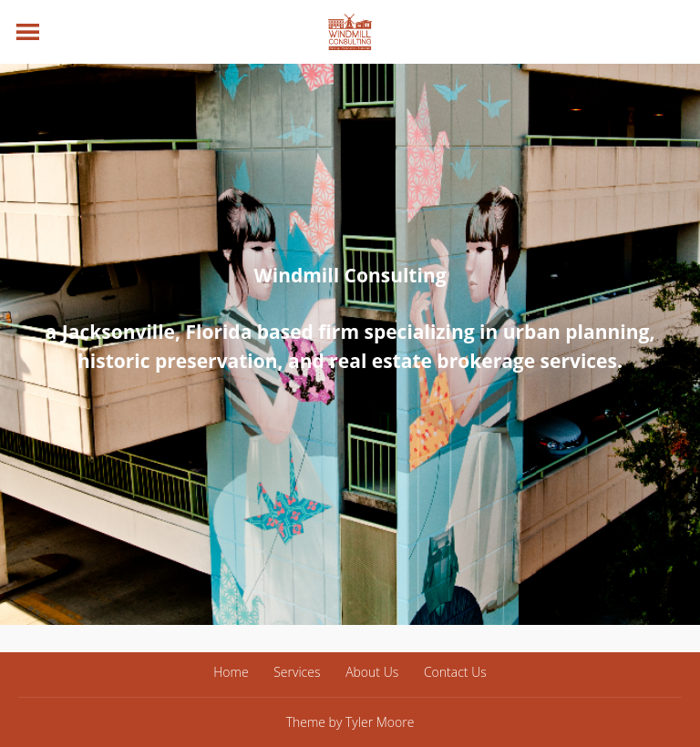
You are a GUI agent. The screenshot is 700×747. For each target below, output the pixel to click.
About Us (372, 672)
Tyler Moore (380, 722)
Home (231, 672)
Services (297, 672)
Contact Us (455, 672)
